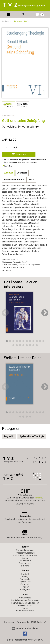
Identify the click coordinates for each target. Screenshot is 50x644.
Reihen (25, 558)
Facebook (25, 585)
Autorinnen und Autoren (25, 556)
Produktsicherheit (25, 611)
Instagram (25, 590)
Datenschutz (23, 622)
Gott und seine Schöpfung (21, 21)
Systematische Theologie (32, 437)
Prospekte (25, 579)
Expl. (15, 148)
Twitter (25, 587)
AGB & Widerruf (38, 622)
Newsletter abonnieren (25, 629)
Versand (38, 498)
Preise (25, 608)
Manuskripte (25, 598)
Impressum (10, 622)
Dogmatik (9, 437)
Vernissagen (25, 561)
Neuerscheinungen (25, 550)
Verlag (25, 577)
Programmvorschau (25, 553)
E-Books (25, 566)
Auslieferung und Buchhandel (25, 601)
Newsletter (25, 582)
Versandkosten (25, 606)
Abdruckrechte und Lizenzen (25, 603)
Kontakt (25, 574)
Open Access (25, 563)
